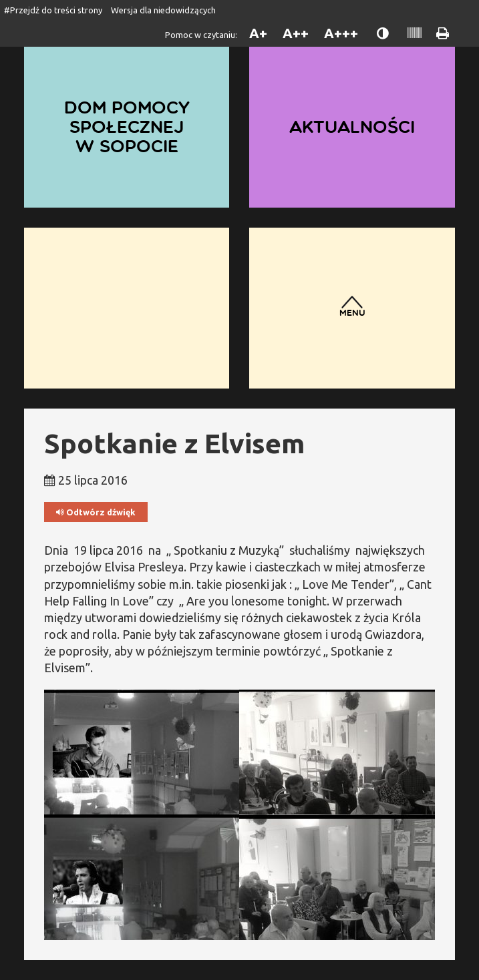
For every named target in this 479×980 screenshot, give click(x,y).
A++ (296, 33)
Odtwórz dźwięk (96, 512)
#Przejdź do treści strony (53, 10)
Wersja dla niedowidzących (163, 10)
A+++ (341, 33)
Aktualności (352, 127)
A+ (258, 33)
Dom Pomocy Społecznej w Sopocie (127, 126)
